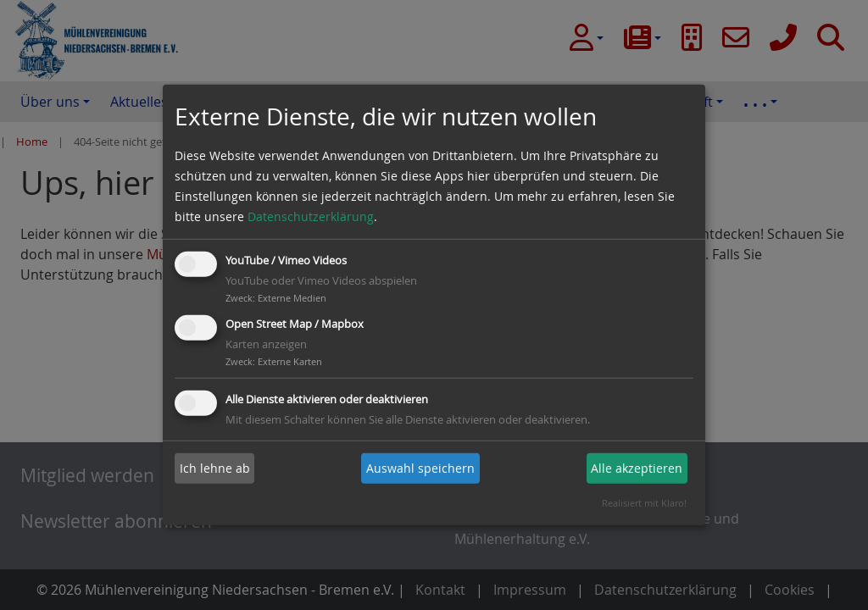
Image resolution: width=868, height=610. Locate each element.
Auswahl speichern (420, 468)
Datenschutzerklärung (311, 216)
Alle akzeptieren (637, 468)
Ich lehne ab (215, 468)
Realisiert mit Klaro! (644, 503)
